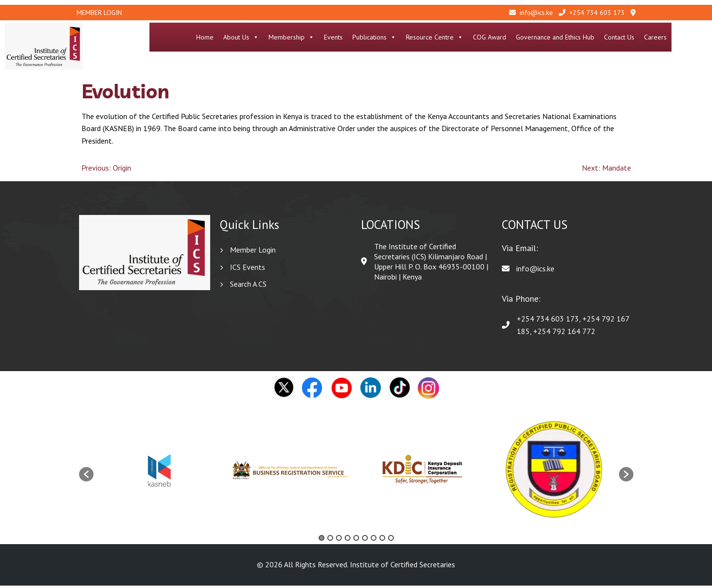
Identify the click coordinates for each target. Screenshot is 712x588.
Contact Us (655, 37)
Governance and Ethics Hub (591, 37)
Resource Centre (470, 37)
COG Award (525, 37)
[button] (86, 477)
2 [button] (330, 540)
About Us (277, 37)
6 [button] (365, 540)
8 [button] (382, 540)
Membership (327, 37)
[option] (159, 472)
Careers (691, 37)
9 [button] (391, 540)
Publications (410, 37)
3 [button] (339, 540)
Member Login (99, 13)
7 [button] (374, 540)
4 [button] (348, 540)
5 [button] (356, 540)
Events (369, 37)
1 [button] (322, 540)
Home (241, 37)
